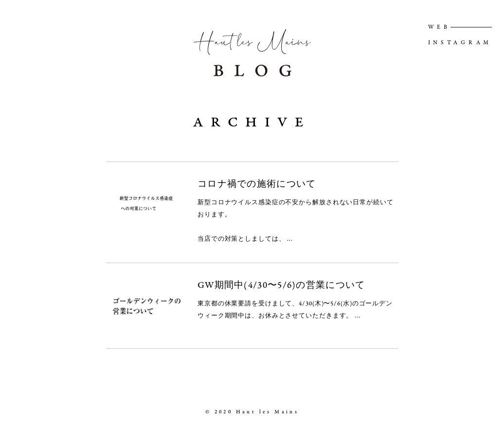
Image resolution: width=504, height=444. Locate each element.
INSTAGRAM (460, 43)
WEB (439, 27)
